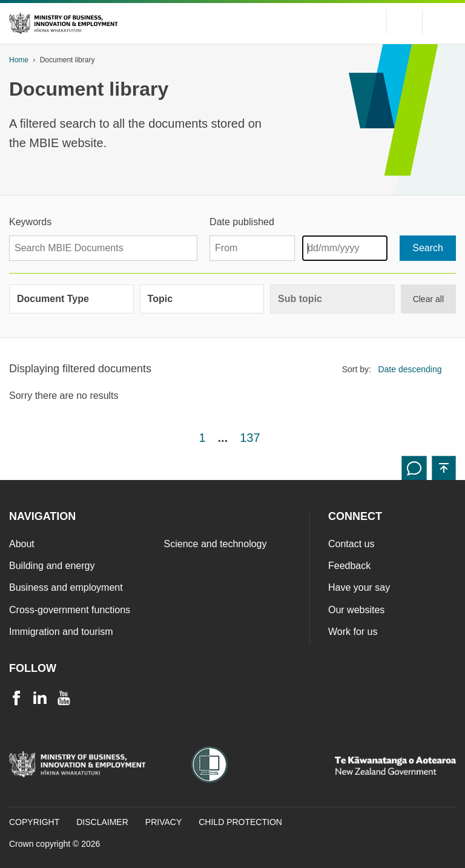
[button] (444, 468)
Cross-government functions (70, 610)
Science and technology (216, 544)
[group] (71, 299)
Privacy (163, 822)
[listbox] (414, 369)
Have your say (359, 587)
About (22, 544)
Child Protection (240, 822)
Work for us (353, 632)
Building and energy (52, 566)
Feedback (349, 566)
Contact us (351, 544)
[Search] (428, 248)
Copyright (34, 822)
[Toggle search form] (404, 22)
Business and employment (66, 587)
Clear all (428, 299)
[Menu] (444, 22)
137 (250, 438)
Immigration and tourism (61, 632)
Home (19, 60)
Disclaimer (102, 822)
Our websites (356, 610)
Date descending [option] (410, 369)
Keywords (30, 222)
